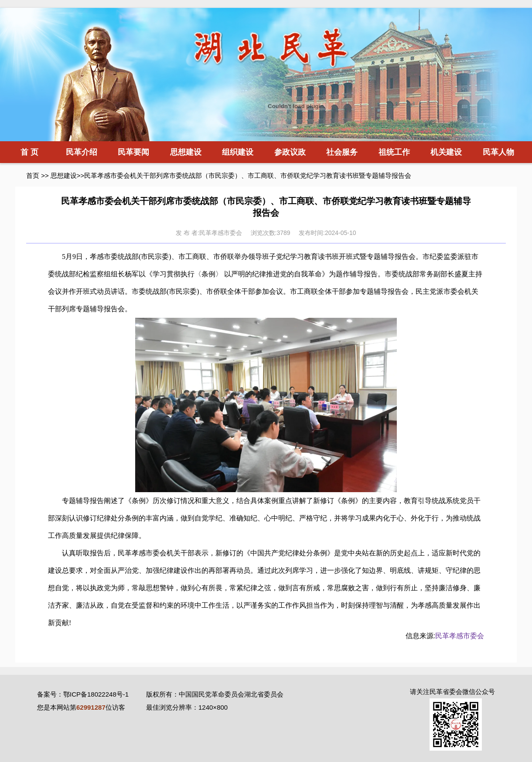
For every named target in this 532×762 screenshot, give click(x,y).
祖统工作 (394, 152)
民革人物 (498, 152)
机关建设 (446, 152)
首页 (33, 175)
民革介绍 (82, 152)
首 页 (29, 152)
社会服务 (342, 152)
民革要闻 (133, 152)
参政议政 (290, 152)
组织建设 (238, 152)
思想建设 (186, 152)
